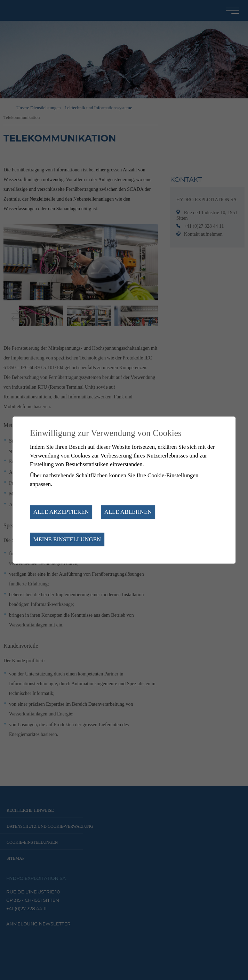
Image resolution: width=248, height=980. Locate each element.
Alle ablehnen (128, 512)
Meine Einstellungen (67, 539)
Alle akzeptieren (61, 512)
